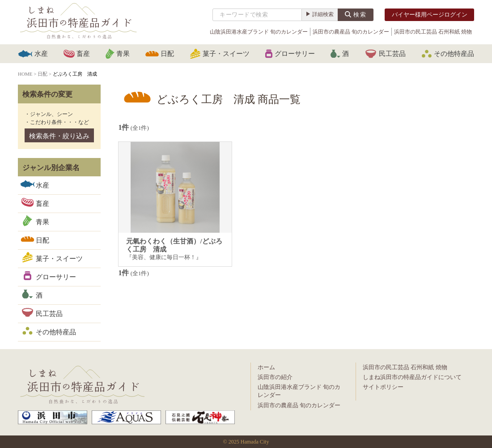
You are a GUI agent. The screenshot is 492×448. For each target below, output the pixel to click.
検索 (360, 15)
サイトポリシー (383, 387)
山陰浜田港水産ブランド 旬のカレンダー (259, 32)
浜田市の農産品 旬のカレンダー (351, 32)
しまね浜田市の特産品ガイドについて (412, 377)
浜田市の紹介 (275, 377)
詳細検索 (323, 14)
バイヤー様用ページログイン (430, 15)
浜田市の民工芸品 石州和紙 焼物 (433, 32)
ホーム (266, 367)
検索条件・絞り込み (59, 136)
